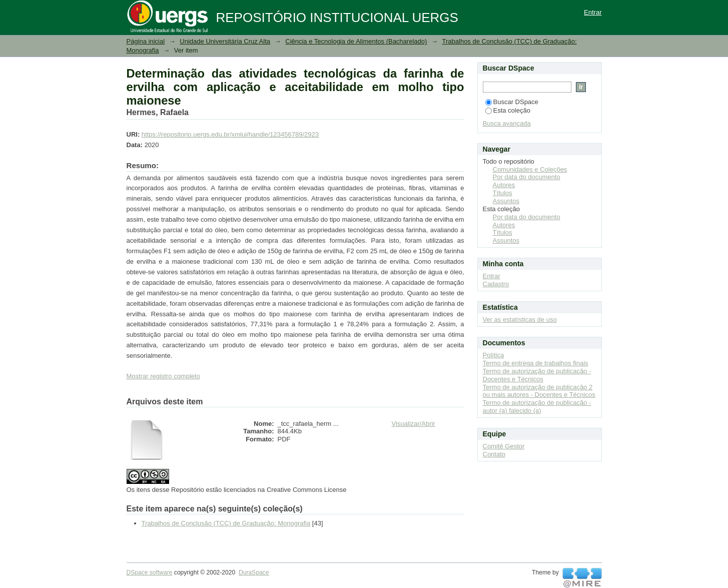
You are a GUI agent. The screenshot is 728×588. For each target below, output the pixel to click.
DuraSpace (254, 572)
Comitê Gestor (504, 446)
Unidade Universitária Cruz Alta (225, 41)
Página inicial (146, 41)
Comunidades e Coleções (530, 169)
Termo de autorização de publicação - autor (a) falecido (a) (537, 407)
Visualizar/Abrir (414, 424)
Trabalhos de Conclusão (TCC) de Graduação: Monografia (226, 523)
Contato (494, 454)
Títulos (503, 193)
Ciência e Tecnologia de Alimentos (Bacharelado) (356, 41)
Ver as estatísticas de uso (520, 320)
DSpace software (150, 572)
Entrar (593, 12)
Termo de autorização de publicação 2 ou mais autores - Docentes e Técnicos (539, 391)
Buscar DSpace (512, 102)
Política (494, 355)
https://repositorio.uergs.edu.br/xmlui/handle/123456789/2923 (230, 134)
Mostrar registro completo (163, 376)
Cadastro (496, 284)
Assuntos (506, 201)
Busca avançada (507, 123)
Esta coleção (508, 110)
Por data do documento (527, 177)
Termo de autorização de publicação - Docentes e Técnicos (537, 375)
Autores (504, 185)
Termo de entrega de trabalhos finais (536, 363)
